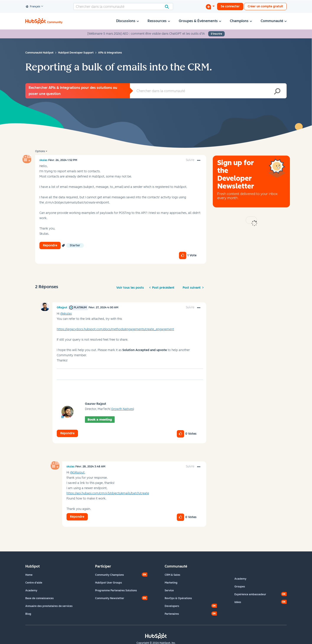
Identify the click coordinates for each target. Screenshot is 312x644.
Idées (238, 602)
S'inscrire (216, 34)
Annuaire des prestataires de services (49, 606)
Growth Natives (122, 409)
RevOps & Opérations (178, 598)
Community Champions (110, 575)
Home (29, 575)
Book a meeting (100, 420)
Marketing (171, 583)
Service (169, 590)
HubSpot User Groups (109, 583)
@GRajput (77, 472)
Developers (172, 606)
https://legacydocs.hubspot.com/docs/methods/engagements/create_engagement (115, 329)
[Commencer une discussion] (210, 7)
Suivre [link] (190, 160)
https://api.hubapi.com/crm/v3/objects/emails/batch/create (108, 493)
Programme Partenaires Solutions (116, 590)
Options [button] (40, 151)
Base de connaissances (40, 598)
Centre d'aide (34, 583)
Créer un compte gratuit (265, 6)
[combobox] (123, 7)
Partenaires (172, 614)
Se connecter (230, 6)
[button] (199, 161)
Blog (28, 614)
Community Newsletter (110, 598)
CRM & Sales (172, 575)
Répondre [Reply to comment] (67, 433)
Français (33, 7)
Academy (31, 590)
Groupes (240, 587)
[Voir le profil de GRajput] (62, 307)
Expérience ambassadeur (250, 594)
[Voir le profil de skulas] (43, 160)
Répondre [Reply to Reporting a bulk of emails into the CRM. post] (50, 245)
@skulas (66, 314)
